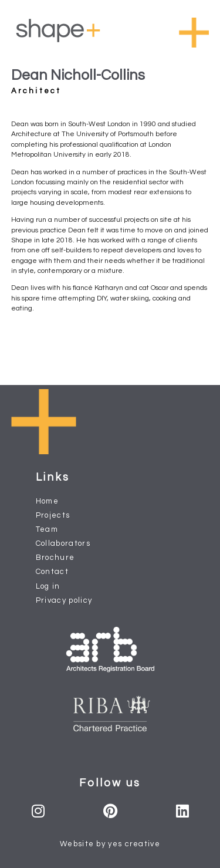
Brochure (55, 558)
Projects (53, 515)
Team (47, 529)
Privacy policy (64, 600)
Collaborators (63, 543)
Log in (48, 586)
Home (47, 501)
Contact (52, 572)
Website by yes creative (110, 844)
